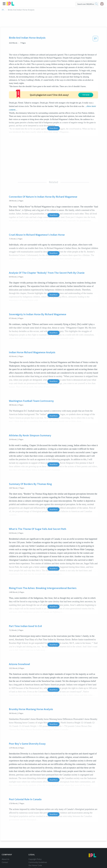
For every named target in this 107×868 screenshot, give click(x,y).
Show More (53, 111)
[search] (96, 4)
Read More (53, 198)
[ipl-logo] (10, 5)
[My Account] (103, 4)
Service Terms (34, 855)
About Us (6, 842)
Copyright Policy (35, 842)
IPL (3, 10)
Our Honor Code (35, 849)
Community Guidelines (38, 845)
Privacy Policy (34, 852)
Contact (5, 845)
